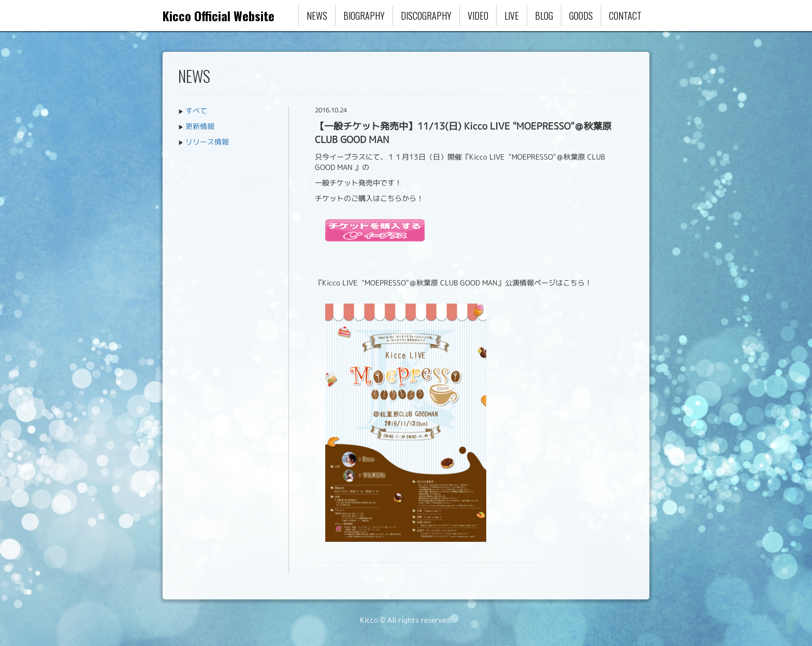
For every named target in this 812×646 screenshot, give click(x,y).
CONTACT (625, 16)
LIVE (512, 16)
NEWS (317, 16)
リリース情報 (207, 142)
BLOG (544, 16)
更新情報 (200, 126)
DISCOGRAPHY (426, 16)
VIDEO (478, 16)
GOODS (581, 16)
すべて (196, 111)
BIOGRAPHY (364, 16)
